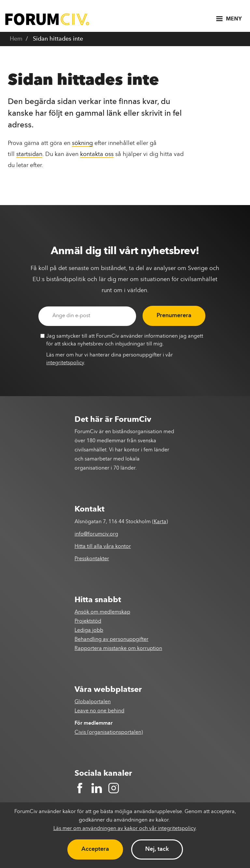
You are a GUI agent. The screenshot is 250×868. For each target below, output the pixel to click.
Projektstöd (88, 621)
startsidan (29, 154)
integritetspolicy (65, 363)
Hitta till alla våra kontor (103, 547)
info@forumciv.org (96, 534)
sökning (82, 143)
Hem (16, 39)
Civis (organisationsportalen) (109, 732)
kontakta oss (97, 154)
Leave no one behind (99, 711)
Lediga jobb (89, 630)
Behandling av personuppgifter (111, 640)
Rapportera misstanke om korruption (118, 649)
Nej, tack (157, 849)
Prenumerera (174, 316)
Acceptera (95, 849)
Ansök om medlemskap (102, 612)
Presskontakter (92, 559)
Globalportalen (93, 702)
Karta (160, 522)
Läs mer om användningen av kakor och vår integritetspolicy (125, 829)
